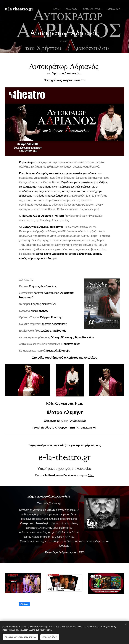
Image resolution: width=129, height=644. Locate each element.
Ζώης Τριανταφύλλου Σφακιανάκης (49, 497)
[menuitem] (54, 9)
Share (24, 604)
